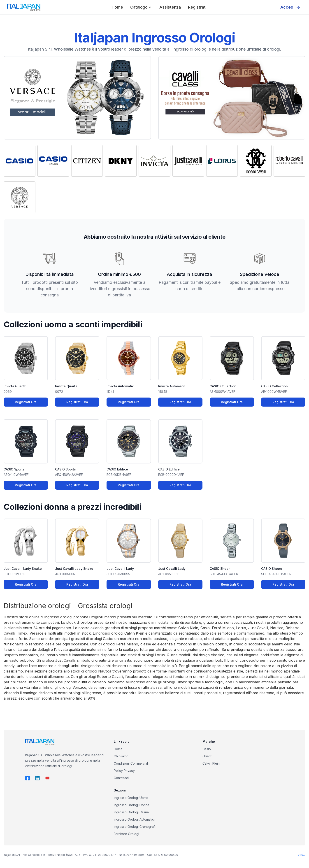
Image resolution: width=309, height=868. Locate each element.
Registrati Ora (26, 402)
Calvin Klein (211, 763)
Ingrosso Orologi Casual (132, 812)
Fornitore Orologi (126, 834)
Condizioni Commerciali (131, 763)
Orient (207, 756)
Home (117, 7)
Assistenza (170, 7)
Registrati (197, 7)
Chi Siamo (121, 756)
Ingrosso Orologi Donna (131, 805)
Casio (207, 749)
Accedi (290, 7)
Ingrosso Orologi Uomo (131, 798)
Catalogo (141, 7)
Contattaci (121, 778)
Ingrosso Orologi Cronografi (135, 827)
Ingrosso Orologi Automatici (134, 819)
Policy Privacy (124, 771)
